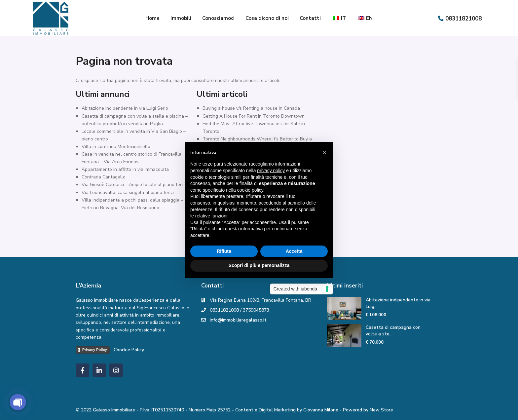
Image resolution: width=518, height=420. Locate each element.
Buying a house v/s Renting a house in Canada (251, 108)
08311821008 (463, 19)
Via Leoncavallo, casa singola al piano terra (128, 192)
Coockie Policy (129, 350)
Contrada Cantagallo (104, 177)
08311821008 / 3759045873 (240, 310)
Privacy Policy (95, 350)
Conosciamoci (218, 18)
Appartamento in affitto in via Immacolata (125, 169)
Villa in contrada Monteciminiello (116, 147)
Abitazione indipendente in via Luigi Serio (125, 108)
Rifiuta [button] (224, 251)
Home (152, 18)
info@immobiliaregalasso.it (238, 320)
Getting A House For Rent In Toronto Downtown (254, 116)
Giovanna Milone (321, 410)
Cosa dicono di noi (267, 18)
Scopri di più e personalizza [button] (259, 265)
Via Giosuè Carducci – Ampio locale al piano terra (134, 185)
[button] (324, 152)
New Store (381, 410)
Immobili (181, 18)
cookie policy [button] (250, 190)
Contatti (310, 18)
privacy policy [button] (271, 171)
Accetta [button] (294, 251)
